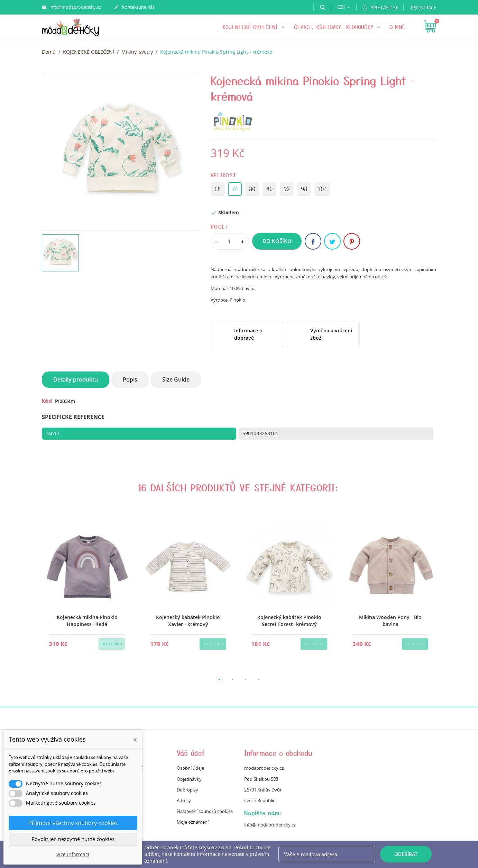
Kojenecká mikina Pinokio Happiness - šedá (87, 621)
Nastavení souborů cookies (205, 811)
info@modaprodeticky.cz (71, 7)
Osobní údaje (190, 768)
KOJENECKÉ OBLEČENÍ (251, 27)
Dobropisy (187, 790)
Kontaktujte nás (134, 7)
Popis (130, 379)
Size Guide (176, 379)
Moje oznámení (193, 822)
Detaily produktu (76, 379)
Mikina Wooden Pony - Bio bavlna (390, 621)
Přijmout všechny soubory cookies (73, 823)
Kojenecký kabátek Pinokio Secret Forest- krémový (289, 621)
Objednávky (189, 779)
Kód (47, 401)
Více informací (73, 854)
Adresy (184, 800)
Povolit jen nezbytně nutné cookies (73, 839)
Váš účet (191, 753)
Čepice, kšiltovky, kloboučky (335, 27)
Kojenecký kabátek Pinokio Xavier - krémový (188, 621)
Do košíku (277, 241)
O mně (397, 27)
